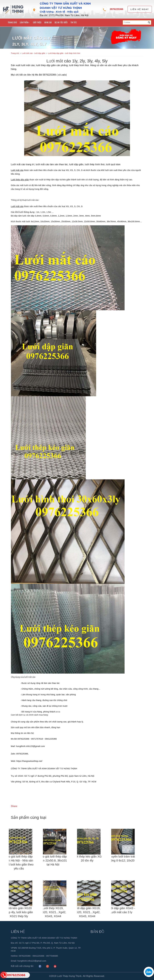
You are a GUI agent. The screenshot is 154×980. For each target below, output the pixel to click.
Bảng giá (48, 22)
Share (14, 806)
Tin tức (74, 22)
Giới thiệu (37, 22)
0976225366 (117, 9)
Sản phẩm (25, 22)
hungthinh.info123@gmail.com (32, 961)
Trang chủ (12, 22)
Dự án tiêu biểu (61, 22)
